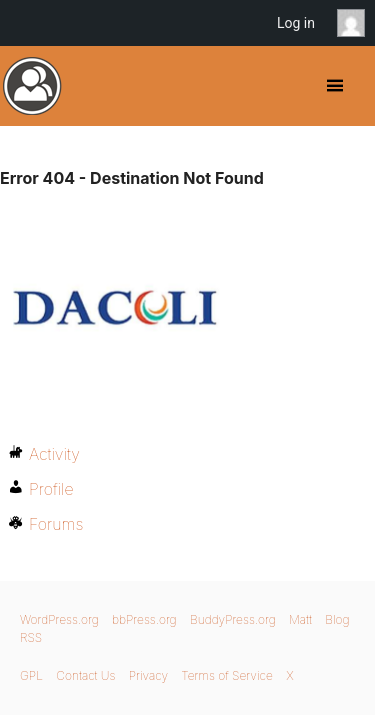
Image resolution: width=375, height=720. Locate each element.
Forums (56, 524)
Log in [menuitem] (296, 23)
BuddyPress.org (32, 86)
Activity (54, 454)
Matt (300, 619)
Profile (51, 489)
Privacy (148, 675)
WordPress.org (59, 619)
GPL (31, 675)
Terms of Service (226, 675)
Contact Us (85, 675)
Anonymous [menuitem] (356, 23)
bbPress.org (144, 619)
